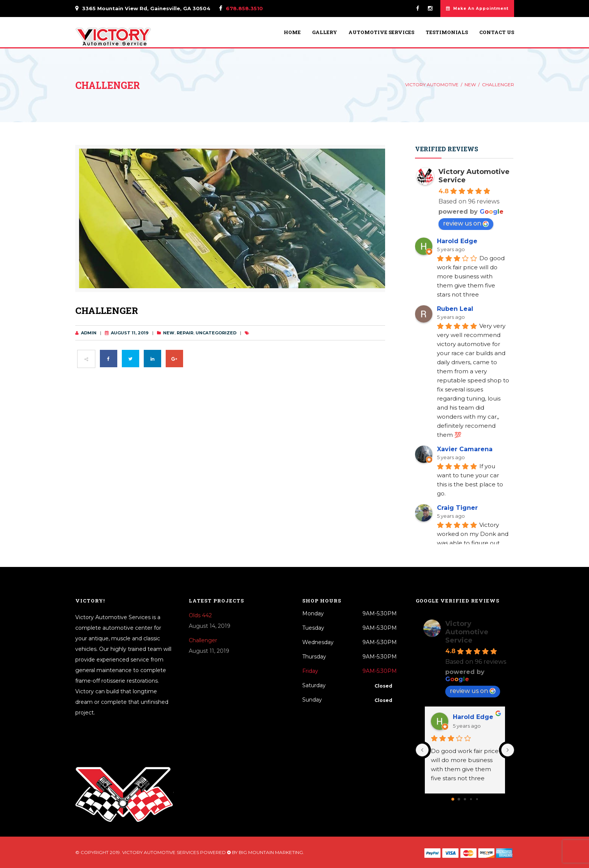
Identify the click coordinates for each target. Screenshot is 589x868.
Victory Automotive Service (467, 632)
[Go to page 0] (453, 799)
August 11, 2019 (130, 333)
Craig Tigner (457, 508)
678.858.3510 (244, 8)
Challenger (203, 640)
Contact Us (497, 32)
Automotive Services (381, 32)
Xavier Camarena (465, 449)
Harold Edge (457, 241)
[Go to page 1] (459, 799)
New (470, 85)
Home (292, 32)
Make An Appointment (477, 9)
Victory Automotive (432, 85)
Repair (185, 333)
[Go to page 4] (477, 799)
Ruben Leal (455, 309)
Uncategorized (216, 333)
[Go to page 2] (465, 799)
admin (89, 333)
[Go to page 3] (471, 799)
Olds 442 (200, 615)
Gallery (325, 32)
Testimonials (447, 32)
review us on (466, 223)
